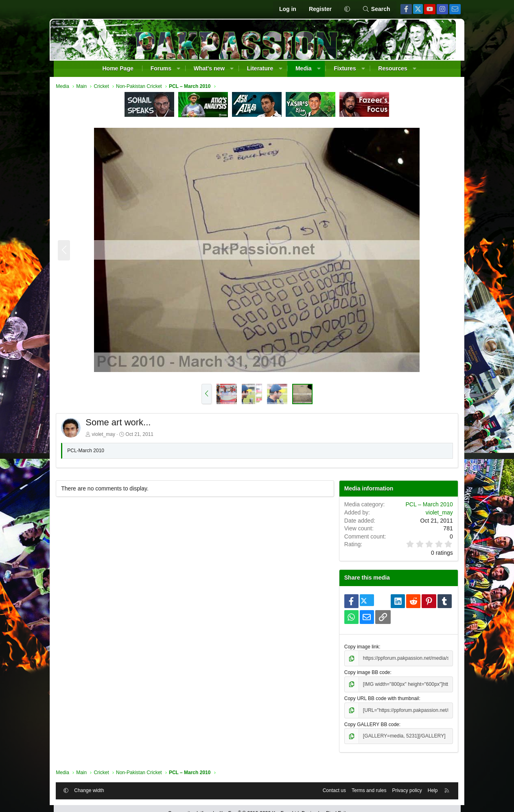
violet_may (108, 435)
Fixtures (345, 68)
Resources (393, 68)
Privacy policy (403, 790)
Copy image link (360, 647)
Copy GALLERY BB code (370, 724)
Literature (260, 68)
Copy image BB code (366, 673)
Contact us (330, 790)
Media (304, 68)
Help (429, 790)
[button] (347, 9)
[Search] (376, 9)
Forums (161, 68)
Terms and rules (365, 790)
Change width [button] (93, 790)
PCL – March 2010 (425, 505)
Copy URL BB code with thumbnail (380, 698)
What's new (209, 68)
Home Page (118, 68)
